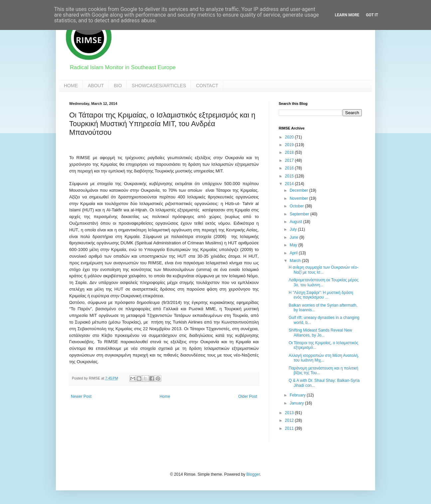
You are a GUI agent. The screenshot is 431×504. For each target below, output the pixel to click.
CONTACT (207, 86)
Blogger (253, 474)
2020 (290, 137)
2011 (290, 428)
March (296, 261)
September (300, 214)
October (297, 206)
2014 (290, 184)
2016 (290, 168)
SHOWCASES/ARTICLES (159, 86)
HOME (71, 86)
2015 (290, 176)
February (298, 395)
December (299, 190)
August (296, 222)
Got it (372, 15)
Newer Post (81, 396)
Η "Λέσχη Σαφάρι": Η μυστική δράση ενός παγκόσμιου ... (321, 295)
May (294, 245)
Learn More (347, 15)
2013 (290, 413)
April (294, 253)
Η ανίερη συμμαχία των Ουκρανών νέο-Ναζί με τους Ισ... (323, 270)
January (297, 403)
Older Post (248, 396)
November (299, 198)
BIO (118, 86)
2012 (290, 420)
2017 (290, 160)
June (294, 237)
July (294, 229)
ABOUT (96, 86)
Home (165, 396)
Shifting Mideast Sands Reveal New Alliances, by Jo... (320, 333)
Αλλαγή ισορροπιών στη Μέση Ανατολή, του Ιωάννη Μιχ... (324, 358)
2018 (290, 152)
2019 (290, 145)
